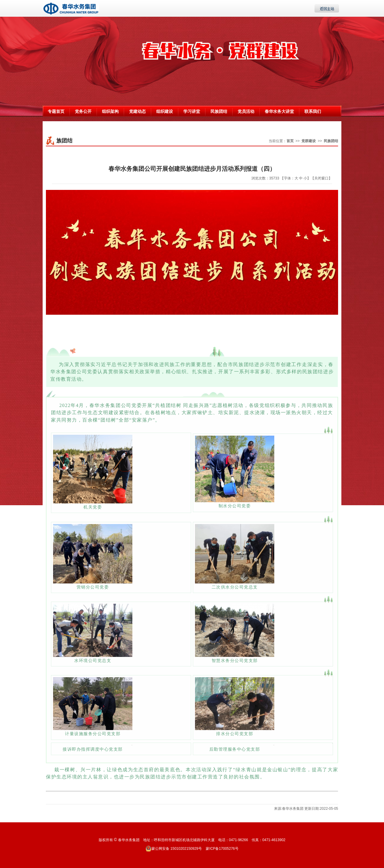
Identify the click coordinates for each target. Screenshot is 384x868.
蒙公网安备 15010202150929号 (174, 849)
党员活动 (246, 111)
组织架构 (110, 111)
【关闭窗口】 (321, 178)
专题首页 (56, 111)
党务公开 (83, 111)
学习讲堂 (192, 111)
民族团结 (219, 111)
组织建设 (165, 111)
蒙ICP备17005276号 (222, 849)
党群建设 (309, 141)
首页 (290, 141)
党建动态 (137, 111)
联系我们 (313, 111)
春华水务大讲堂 (279, 111)
